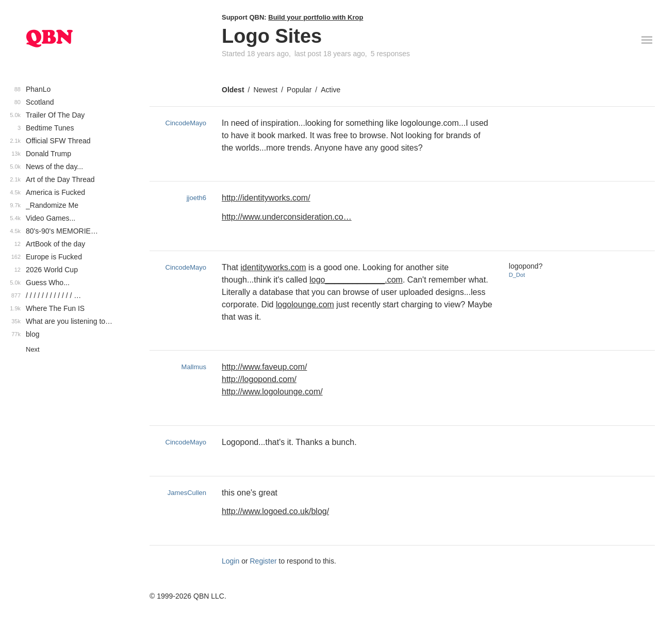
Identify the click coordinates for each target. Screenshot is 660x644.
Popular (299, 90)
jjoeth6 (196, 198)
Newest (265, 90)
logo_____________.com (356, 280)
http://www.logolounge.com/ (272, 392)
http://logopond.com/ (259, 379)
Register (263, 561)
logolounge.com (305, 304)
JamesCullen (187, 493)
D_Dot (517, 275)
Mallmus (194, 367)
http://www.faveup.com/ (264, 367)
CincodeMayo (186, 123)
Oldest (233, 90)
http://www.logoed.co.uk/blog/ (275, 511)
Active (331, 90)
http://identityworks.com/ (266, 198)
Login (230, 561)
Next (33, 349)
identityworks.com (273, 267)
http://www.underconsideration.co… (287, 217)
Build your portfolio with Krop (316, 17)
